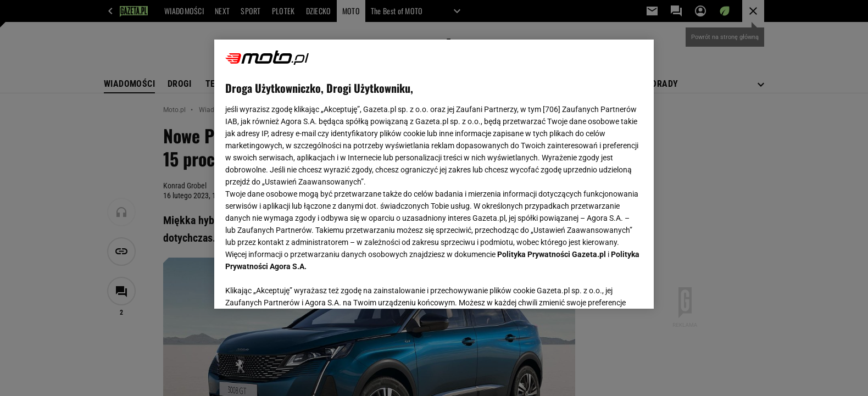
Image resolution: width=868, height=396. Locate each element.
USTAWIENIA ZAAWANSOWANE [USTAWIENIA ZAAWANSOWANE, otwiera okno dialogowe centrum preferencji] (297, 287)
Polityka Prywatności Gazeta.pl (552, 254)
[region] (434, 174)
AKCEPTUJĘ (606, 287)
